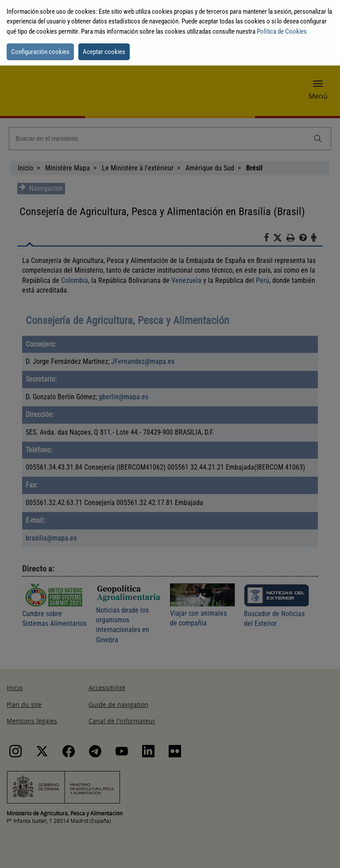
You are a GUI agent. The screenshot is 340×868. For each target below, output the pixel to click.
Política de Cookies (282, 31)
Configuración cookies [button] (40, 52)
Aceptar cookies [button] (104, 52)
